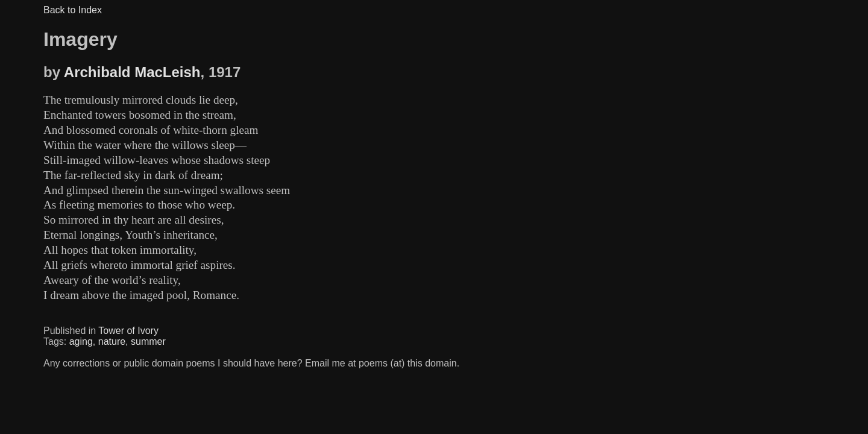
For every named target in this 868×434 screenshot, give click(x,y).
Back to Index (73, 10)
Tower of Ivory (128, 331)
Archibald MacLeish (132, 72)
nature (112, 341)
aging (81, 341)
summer (148, 341)
